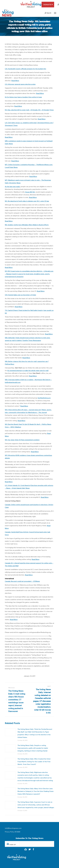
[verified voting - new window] (31, 8)
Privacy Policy (10, 832)
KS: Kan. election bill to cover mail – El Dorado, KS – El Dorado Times (29, 110)
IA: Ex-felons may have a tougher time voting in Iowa (23, 97)
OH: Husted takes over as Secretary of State (20, 295)
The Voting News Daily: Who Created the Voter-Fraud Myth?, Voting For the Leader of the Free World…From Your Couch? (34, 762)
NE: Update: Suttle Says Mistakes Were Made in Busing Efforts (27, 225)
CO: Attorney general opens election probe (20, 84)
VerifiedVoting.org (44, 398)
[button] (48, 13)
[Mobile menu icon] (55, 13)
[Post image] (10, 732)
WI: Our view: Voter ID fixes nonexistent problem (22, 440)
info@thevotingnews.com (13, 828)
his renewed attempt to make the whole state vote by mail (28, 370)
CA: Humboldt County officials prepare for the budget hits (25, 69)
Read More (15, 81)
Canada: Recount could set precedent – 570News (22, 581)
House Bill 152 (30, 192)
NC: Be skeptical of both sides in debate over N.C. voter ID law (27, 201)
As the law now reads (12, 187)
